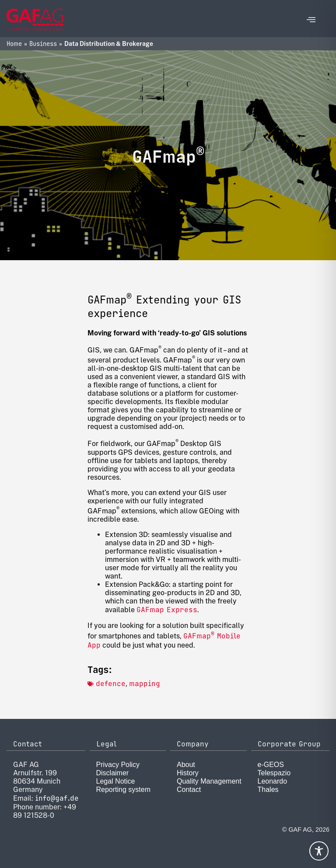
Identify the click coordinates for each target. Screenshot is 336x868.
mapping (145, 684)
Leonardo (273, 781)
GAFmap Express (167, 610)
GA (188, 636)
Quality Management (209, 781)
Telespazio (274, 773)
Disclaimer (113, 773)
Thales (268, 790)
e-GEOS (271, 765)
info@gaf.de (57, 798)
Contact (189, 790)
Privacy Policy (118, 765)
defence (111, 684)
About (186, 765)
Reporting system (124, 790)
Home (14, 44)
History (188, 773)
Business (43, 44)
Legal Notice (116, 781)
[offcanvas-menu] (311, 20)
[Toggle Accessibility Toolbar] (319, 851)
